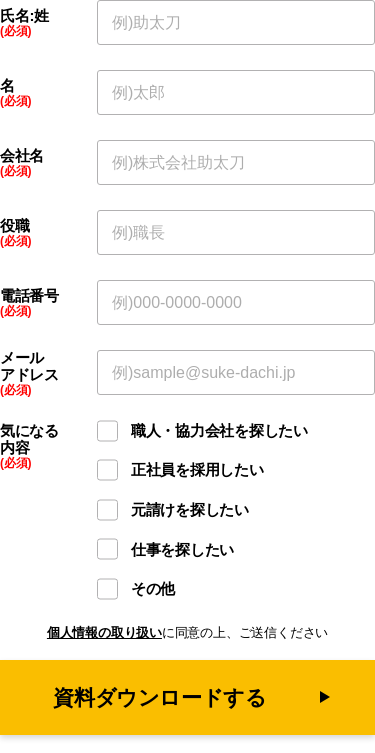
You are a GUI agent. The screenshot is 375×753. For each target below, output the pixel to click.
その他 (153, 588)
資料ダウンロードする (159, 697)
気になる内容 (29, 439)
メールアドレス (29, 366)
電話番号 (29, 296)
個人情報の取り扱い (104, 632)
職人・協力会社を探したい (219, 430)
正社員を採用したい (197, 469)
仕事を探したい (182, 549)
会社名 (22, 156)
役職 (14, 226)
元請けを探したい (190, 509)
